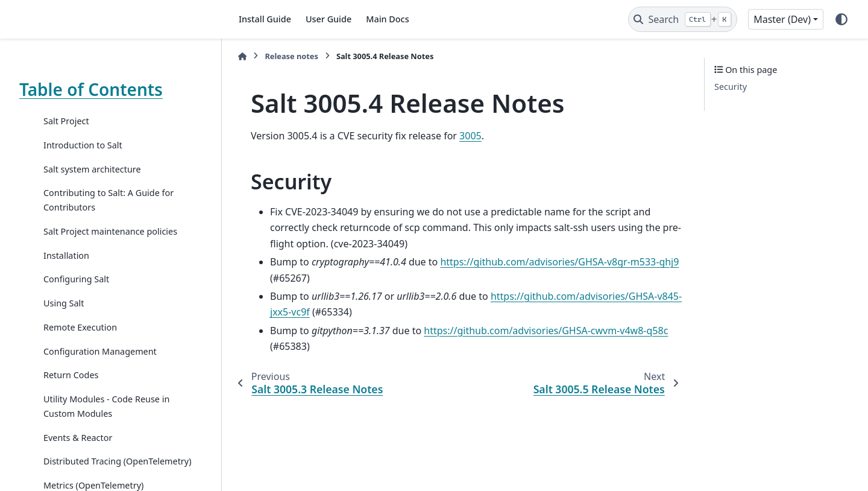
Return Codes (71, 375)
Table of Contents (91, 89)
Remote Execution (80, 327)
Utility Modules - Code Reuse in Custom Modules (106, 406)
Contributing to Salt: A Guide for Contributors (108, 200)
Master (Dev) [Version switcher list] (782, 19)
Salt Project (66, 121)
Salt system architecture (92, 169)
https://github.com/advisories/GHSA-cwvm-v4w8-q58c (546, 331)
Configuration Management (100, 351)
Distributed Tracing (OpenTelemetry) (117, 461)
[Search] (683, 19)
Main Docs (387, 19)
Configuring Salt (76, 279)
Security (731, 87)
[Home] (242, 56)
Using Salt (64, 303)
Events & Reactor (78, 438)
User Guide (329, 19)
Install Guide (265, 19)
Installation (66, 255)
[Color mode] (841, 19)
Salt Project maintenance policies (110, 231)
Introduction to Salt (83, 145)
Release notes (291, 56)
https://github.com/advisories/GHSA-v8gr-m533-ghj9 (559, 262)
